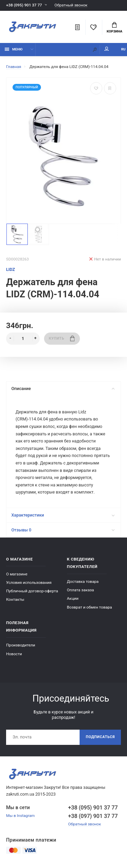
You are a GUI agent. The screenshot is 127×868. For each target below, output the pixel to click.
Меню (14, 49)
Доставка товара (83, 581)
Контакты (15, 599)
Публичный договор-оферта (32, 591)
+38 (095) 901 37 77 (24, 5)
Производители (21, 645)
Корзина (114, 28)
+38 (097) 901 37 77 (93, 816)
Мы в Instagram (20, 816)
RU (123, 49)
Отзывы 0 (63, 530)
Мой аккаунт (107, 49)
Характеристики (63, 515)
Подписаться (100, 737)
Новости (14, 654)
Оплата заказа (81, 590)
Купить (62, 338)
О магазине (17, 574)
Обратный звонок (71, 5)
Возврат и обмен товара (90, 607)
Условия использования (29, 583)
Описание (63, 389)
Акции (73, 598)
